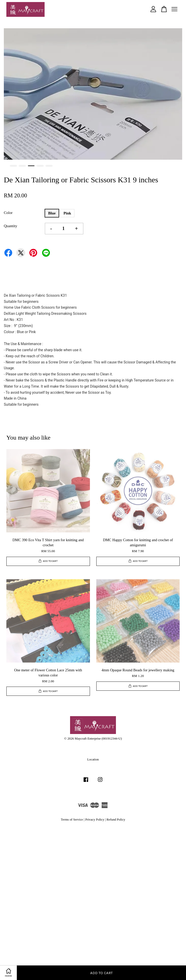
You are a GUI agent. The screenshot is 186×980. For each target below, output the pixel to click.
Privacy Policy (95, 820)
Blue (52, 213)
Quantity (11, 226)
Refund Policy (116, 820)
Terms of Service (72, 820)
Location (93, 759)
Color (8, 213)
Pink (67, 213)
